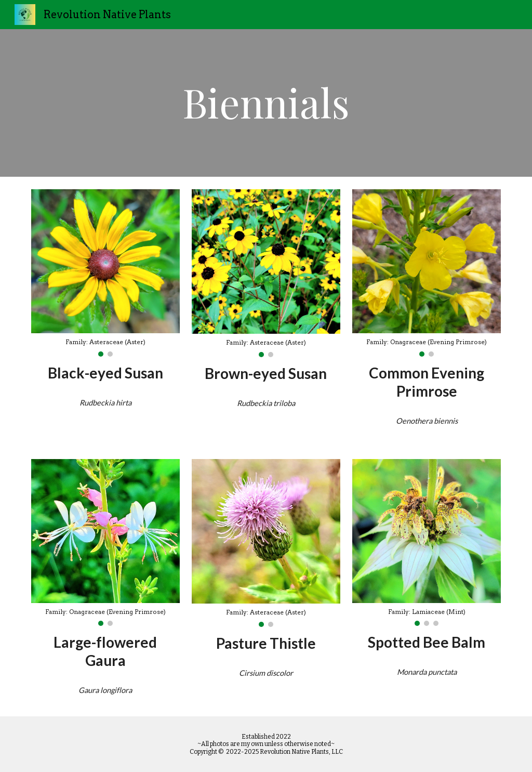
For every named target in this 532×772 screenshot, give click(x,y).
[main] (266, 103)
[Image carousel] (105, 273)
